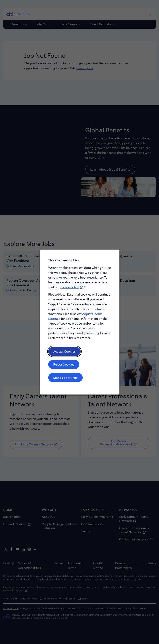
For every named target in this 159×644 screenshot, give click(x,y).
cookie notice (70, 290)
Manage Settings (66, 379)
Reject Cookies (64, 366)
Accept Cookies (65, 353)
